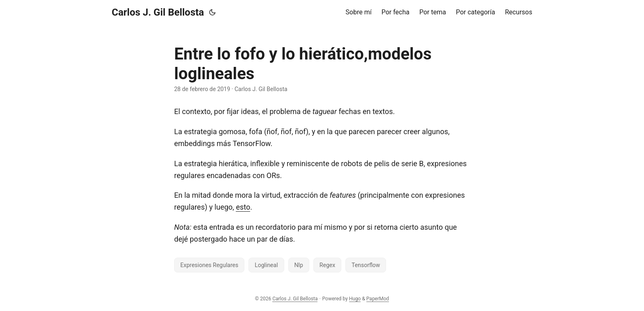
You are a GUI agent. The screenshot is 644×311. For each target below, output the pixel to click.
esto (243, 207)
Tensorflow (366, 265)
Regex (327, 265)
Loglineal (266, 265)
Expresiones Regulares (209, 265)
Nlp (299, 265)
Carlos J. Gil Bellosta (158, 12)
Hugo (355, 299)
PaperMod (378, 299)
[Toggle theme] (212, 12)
